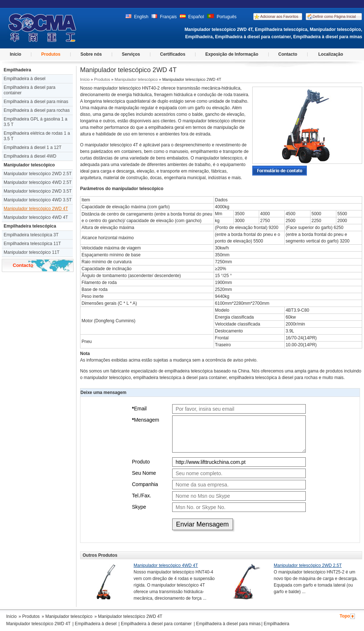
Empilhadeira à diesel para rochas (37, 110)
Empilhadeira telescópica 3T (31, 235)
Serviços (131, 54)
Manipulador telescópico (29, 165)
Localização (331, 54)
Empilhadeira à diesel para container (29, 90)
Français (164, 17)
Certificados (173, 54)
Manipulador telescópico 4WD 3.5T (38, 200)
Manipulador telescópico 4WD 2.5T (38, 182)
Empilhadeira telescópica (30, 226)
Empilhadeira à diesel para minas (36, 102)
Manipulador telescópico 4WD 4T (36, 217)
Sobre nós (91, 54)
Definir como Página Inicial (334, 17)
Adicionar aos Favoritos (279, 17)
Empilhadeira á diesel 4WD (30, 156)
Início (15, 54)
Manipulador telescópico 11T (31, 252)
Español (192, 17)
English (137, 17)
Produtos (51, 54)
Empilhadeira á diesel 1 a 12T (33, 147)
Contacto (288, 54)
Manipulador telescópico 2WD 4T (36, 209)
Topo (345, 616)
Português (222, 17)
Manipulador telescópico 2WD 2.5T (38, 174)
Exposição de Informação (232, 54)
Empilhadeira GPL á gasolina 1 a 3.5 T (35, 122)
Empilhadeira (17, 70)
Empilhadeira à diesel (25, 79)
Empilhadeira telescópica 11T (32, 244)
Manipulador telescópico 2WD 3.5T (38, 191)
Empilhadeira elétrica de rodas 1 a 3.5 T (37, 136)
